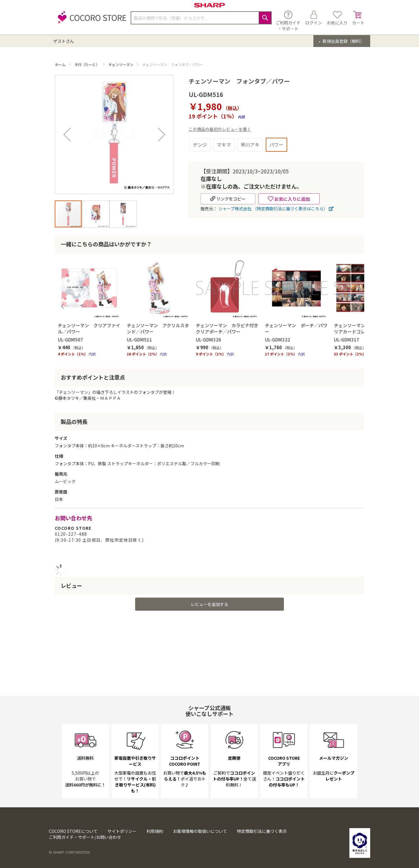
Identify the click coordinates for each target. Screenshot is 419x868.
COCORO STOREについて (73, 831)
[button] (68, 214)
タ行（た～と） (87, 64)
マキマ (224, 145)
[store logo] (90, 21)
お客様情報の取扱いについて (200, 831)
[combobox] (201, 18)
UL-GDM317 (347, 329)
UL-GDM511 (139, 329)
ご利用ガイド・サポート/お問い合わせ (85, 837)
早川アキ (250, 145)
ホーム (61, 64)
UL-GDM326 (208, 329)
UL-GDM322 (277, 329)
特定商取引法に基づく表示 (262, 831)
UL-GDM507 (70, 329)
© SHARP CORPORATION (69, 852)
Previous (63, 297)
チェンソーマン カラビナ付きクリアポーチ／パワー (227, 318)
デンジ (200, 145)
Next (356, 297)
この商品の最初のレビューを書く (220, 129)
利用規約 (155, 831)
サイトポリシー (122, 831)
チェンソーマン (121, 64)
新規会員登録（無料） (343, 41)
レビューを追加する (209, 594)
